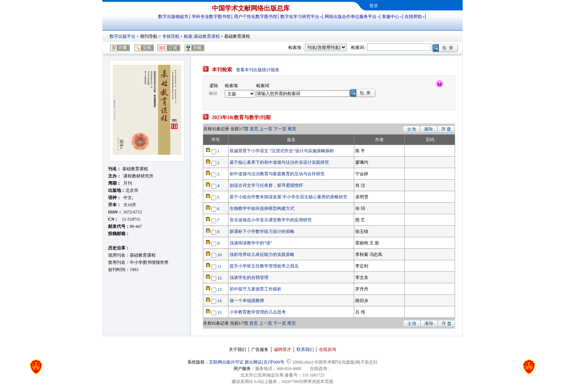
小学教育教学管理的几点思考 (258, 312)
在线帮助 (413, 17)
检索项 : (296, 48)
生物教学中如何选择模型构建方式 (262, 208)
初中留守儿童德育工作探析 (255, 289)
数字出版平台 (123, 36)
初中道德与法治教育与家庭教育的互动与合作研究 (277, 174)
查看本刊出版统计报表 (258, 70)
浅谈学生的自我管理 (249, 278)
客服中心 (391, 17)
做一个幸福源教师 (247, 301)
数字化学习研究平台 (300, 17)
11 (219, 266)
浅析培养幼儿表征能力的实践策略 (262, 254)
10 (219, 255)
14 (219, 301)
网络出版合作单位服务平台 (351, 17)
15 (219, 312)
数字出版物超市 (173, 17)
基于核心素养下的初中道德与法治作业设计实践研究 (279, 162)
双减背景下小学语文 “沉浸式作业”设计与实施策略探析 (282, 151)
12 (219, 278)
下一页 (280, 129)
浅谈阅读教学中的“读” (251, 243)
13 (219, 289)
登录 (374, 6)
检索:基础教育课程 (202, 36)
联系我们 (305, 350)
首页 (255, 129)
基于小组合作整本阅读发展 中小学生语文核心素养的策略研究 (288, 197)
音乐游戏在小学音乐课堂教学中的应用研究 (271, 220)
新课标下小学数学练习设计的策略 (262, 231)
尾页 (292, 129)
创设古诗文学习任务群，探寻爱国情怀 (266, 185)
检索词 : (359, 48)
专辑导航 (171, 36)
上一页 (266, 129)
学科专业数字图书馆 (211, 17)
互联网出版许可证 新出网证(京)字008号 (247, 362)
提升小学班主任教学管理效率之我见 (264, 266)
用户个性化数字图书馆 (255, 17)
